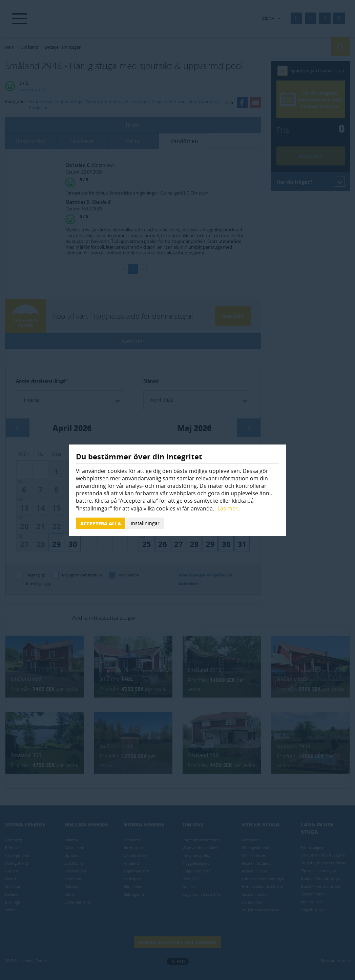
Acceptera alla (101, 523)
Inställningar (145, 523)
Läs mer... (230, 508)
